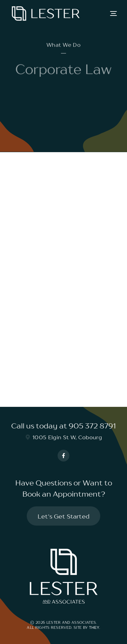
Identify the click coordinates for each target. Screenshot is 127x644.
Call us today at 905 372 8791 (63, 426)
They (94, 627)
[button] (113, 13)
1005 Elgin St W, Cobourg (63, 437)
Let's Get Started (63, 516)
